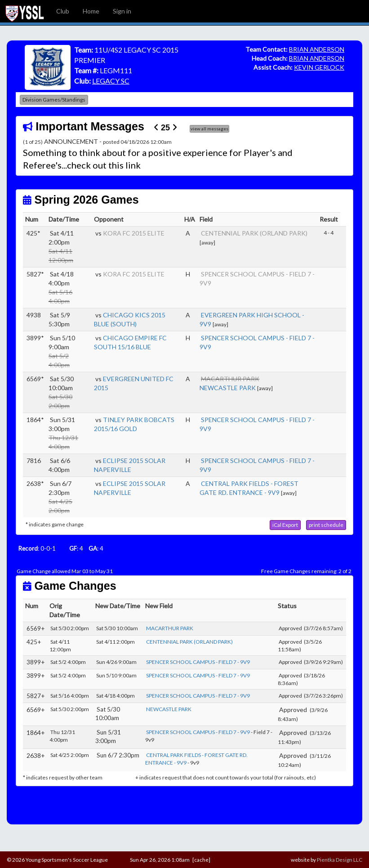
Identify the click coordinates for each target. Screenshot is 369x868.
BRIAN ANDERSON (317, 49)
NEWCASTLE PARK (228, 388)
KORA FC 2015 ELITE (134, 233)
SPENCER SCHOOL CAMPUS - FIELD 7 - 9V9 (198, 662)
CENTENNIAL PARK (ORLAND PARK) (254, 233)
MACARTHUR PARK (170, 628)
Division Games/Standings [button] (54, 100)
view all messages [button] (209, 129)
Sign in (122, 11)
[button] (285, 525)
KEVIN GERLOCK (319, 67)
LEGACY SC (111, 81)
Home (91, 11)
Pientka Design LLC (340, 860)
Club (63, 11)
